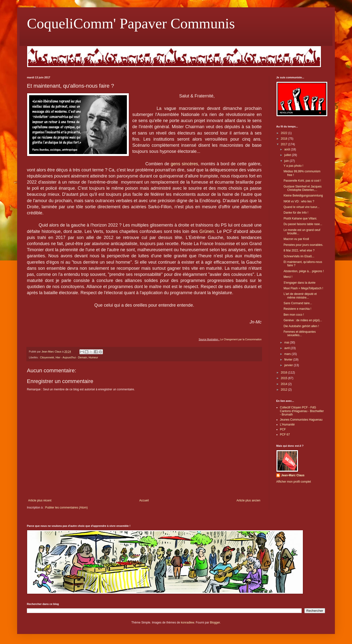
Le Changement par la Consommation (241, 339)
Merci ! (288, 277)
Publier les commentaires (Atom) (66, 508)
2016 (285, 373)
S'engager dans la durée (299, 283)
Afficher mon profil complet (294, 482)
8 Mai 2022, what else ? (299, 250)
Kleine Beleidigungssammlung (303, 196)
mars (288, 354)
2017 (285, 144)
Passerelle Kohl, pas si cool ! (302, 181)
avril (287, 348)
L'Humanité (287, 425)
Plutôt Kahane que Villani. (300, 218)
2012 (285, 390)
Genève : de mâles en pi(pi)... (303, 320)
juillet (288, 155)
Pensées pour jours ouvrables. (303, 245)
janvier (289, 365)
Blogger (215, 623)
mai (287, 343)
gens (175, 164)
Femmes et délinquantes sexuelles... (300, 333)
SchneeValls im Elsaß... (299, 256)
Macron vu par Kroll (296, 239)
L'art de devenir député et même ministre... (300, 296)
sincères (190, 164)
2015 (285, 378)
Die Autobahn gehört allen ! (301, 326)
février (289, 360)
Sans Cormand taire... (298, 303)
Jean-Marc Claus (293, 475)
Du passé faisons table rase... (303, 224)
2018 (285, 139)
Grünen (207, 231)
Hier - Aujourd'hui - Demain (71, 357)
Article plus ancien (248, 500)
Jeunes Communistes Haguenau (301, 420)
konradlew (187, 623)
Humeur (93, 357)
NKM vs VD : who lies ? (299, 201)
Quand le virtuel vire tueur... (302, 207)
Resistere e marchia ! (297, 309)
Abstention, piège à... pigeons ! (304, 271)
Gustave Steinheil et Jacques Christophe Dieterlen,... (302, 188)
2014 (285, 384)
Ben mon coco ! (294, 315)
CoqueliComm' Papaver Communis (131, 23)
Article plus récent (40, 500)
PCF (283, 429)
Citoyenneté (47, 357)
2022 (285, 133)
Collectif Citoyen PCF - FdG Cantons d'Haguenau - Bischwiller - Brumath (302, 411)
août (288, 149)
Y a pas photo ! (293, 166)
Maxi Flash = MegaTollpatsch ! (303, 288)
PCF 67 (285, 435)
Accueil (144, 500)
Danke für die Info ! (296, 213)
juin (287, 161)
